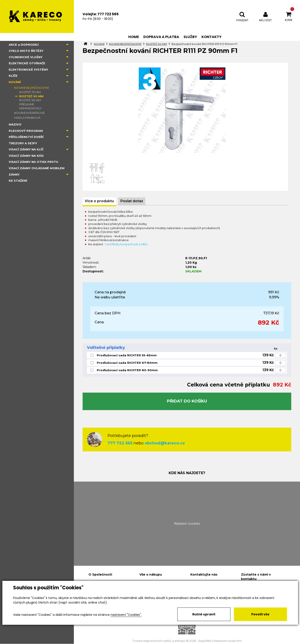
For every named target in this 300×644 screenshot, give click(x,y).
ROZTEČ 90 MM (31, 96)
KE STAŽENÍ (18, 181)
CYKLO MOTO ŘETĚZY (26, 51)
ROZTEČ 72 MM (30, 92)
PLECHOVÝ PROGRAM (26, 131)
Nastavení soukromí (227, 641)
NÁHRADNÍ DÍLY (30, 108)
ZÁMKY (14, 174)
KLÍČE (13, 76)
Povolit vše (260, 614)
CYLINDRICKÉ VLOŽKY (26, 57)
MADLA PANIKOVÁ (27, 118)
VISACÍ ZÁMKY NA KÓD (26, 156)
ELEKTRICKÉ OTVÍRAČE (27, 63)
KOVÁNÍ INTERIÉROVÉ (29, 113)
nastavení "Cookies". (126, 615)
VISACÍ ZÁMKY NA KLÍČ (26, 149)
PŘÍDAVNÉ (27, 104)
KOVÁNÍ (15, 82)
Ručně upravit (204, 614)
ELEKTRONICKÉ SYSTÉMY (28, 70)
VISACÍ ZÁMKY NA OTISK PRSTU (33, 162)
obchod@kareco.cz (165, 443)
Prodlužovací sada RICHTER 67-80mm (127, 363)
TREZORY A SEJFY (23, 143)
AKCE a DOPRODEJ (24, 45)
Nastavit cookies (187, 524)
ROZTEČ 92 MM (30, 100)
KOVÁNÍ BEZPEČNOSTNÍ (31, 88)
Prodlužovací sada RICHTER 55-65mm (127, 355)
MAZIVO (15, 124)
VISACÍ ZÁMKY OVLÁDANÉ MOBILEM (37, 168)
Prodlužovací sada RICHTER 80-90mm (127, 370)
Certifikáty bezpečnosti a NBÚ (126, 244)
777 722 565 (120, 443)
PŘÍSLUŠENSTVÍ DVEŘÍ (26, 137)
